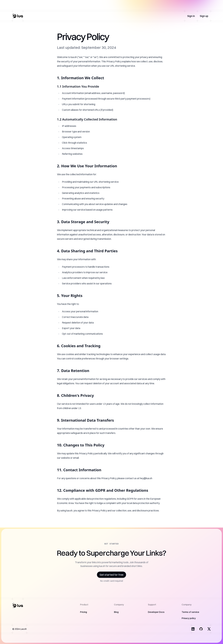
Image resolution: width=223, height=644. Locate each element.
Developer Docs (156, 612)
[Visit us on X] (209, 629)
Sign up (204, 16)
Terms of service (190, 612)
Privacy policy (189, 618)
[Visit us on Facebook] (201, 629)
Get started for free (111, 575)
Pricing (83, 612)
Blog (116, 612)
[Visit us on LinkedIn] (193, 629)
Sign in (191, 16)
